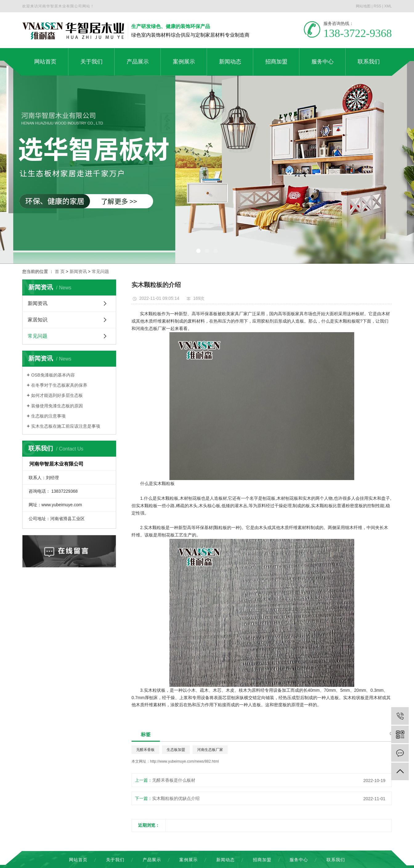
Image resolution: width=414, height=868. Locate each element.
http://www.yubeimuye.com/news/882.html (184, 761)
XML (388, 6)
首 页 (60, 271)
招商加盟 (262, 860)
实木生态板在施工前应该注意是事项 (66, 426)
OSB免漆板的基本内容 (53, 375)
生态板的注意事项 (48, 416)
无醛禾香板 (145, 750)
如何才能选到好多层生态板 (57, 395)
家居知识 (38, 320)
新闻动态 (225, 860)
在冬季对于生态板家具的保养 (59, 385)
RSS (377, 6)
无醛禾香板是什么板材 (174, 780)
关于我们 (115, 860)
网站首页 (78, 860)
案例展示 (189, 860)
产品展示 (152, 860)
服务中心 (299, 860)
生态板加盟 (176, 750)
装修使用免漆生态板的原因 (57, 406)
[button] (198, 251)
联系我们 (336, 860)
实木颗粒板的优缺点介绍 (176, 798)
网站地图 (363, 6)
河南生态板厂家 (210, 750)
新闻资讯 (78, 271)
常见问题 (100, 271)
